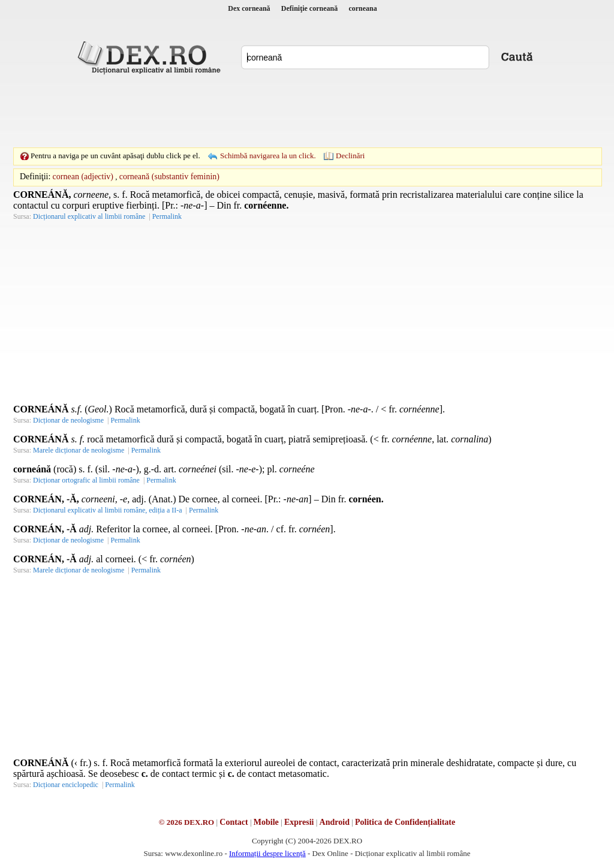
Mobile (266, 822)
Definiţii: (35, 177)
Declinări (350, 156)
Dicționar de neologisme (68, 420)
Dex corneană (249, 8)
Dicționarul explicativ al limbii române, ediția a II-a (108, 510)
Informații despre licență (267, 853)
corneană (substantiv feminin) (169, 177)
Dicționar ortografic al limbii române (86, 480)
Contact (234, 822)
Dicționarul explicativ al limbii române (89, 216)
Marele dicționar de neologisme (79, 450)
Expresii (299, 822)
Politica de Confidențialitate (405, 822)
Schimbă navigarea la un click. (268, 156)
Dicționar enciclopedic (66, 785)
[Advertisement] (307, 111)
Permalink (167, 216)
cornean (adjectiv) (83, 177)
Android (335, 822)
